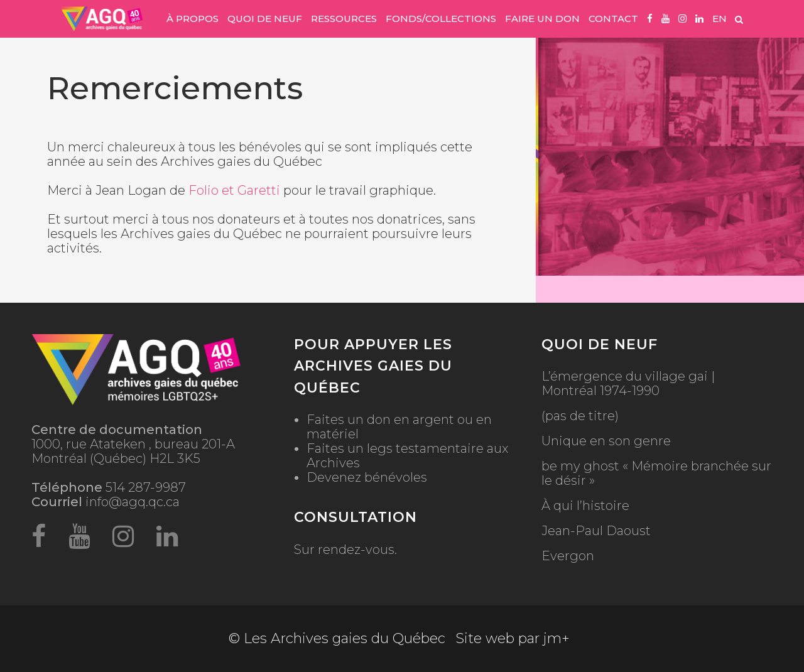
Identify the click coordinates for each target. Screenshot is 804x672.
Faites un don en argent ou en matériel (399, 427)
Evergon (568, 556)
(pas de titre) (580, 416)
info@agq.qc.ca (133, 502)
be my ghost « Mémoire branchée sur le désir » (656, 474)
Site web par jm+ (513, 638)
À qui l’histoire (585, 506)
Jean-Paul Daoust (596, 531)
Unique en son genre (606, 441)
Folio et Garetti (234, 190)
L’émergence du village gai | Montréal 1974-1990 (628, 384)
